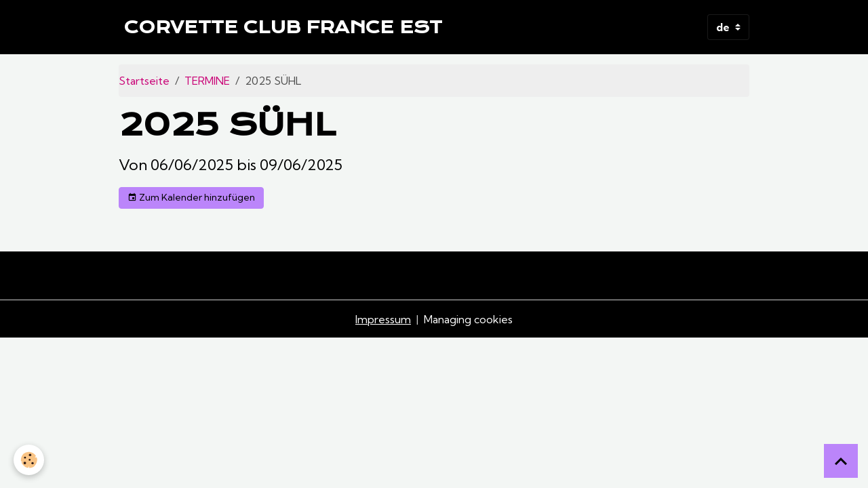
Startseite (144, 81)
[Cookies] (29, 460)
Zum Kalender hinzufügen (191, 198)
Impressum (383, 319)
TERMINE (207, 81)
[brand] (283, 27)
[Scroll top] (841, 461)
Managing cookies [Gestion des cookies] (468, 319)
